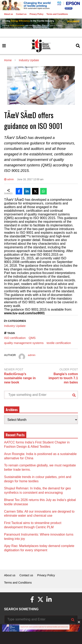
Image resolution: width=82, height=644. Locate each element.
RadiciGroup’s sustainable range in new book (20, 378)
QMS (32, 338)
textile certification (59, 343)
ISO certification (15, 338)
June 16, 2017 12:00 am (30, 179)
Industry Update (15, 326)
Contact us (21, 14)
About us (8, 14)
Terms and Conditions (57, 14)
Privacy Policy (37, 14)
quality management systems (24, 343)
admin (9, 179)
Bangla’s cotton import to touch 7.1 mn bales (63, 378)
